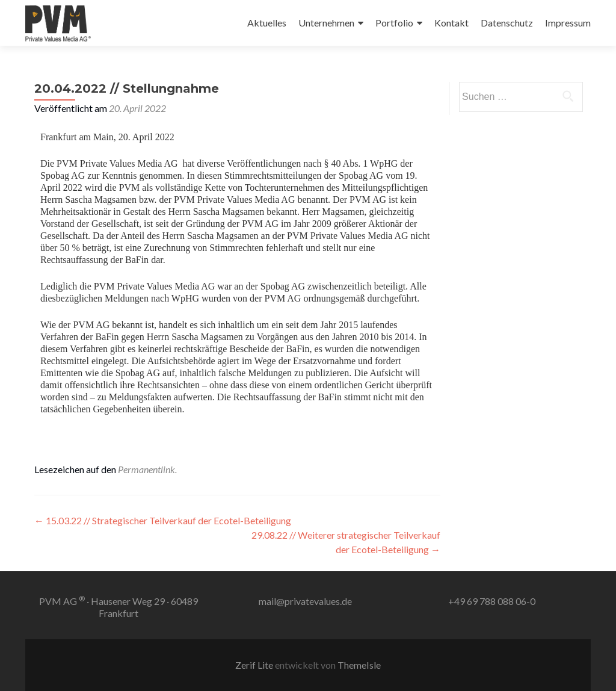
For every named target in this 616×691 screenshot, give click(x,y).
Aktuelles (267, 23)
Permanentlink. (147, 469)
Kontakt (451, 23)
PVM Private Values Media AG (117, 163)
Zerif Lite (255, 665)
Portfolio (394, 23)
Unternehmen (326, 23)
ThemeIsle (359, 665)
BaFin (137, 260)
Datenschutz (507, 23)
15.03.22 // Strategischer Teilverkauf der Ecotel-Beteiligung (163, 520)
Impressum (568, 23)
